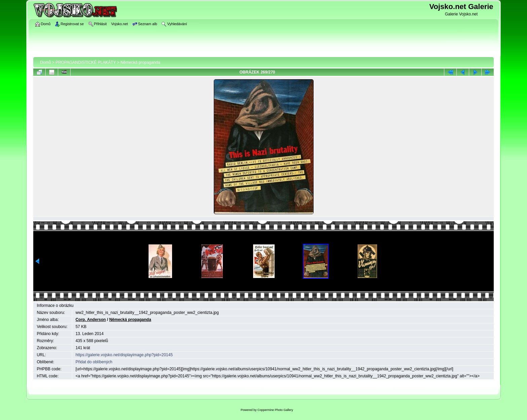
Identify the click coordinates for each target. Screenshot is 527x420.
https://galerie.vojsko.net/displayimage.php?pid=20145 (124, 355)
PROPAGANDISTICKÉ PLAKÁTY (86, 62)
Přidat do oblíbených (94, 362)
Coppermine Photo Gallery (275, 410)
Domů (45, 62)
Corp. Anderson (91, 320)
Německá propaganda (140, 62)
